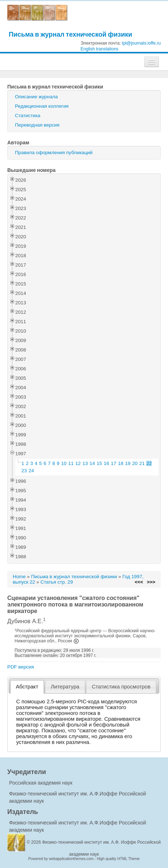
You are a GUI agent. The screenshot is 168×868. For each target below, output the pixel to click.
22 (149, 463)
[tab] (27, 687)
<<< (139, 582)
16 (106, 463)
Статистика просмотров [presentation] (121, 687)
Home (19, 577)
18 (121, 463)
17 (114, 463)
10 (64, 463)
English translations (100, 49)
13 (85, 463)
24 (31, 471)
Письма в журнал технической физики (71, 34)
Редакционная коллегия (42, 106)
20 (135, 463)
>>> (151, 582)
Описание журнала (36, 97)
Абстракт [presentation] (27, 687)
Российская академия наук (41, 783)
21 (142, 463)
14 (92, 463)
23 (24, 471)
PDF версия (21, 667)
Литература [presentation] (65, 687)
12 (78, 463)
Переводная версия (37, 125)
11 (71, 463)
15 (99, 463)
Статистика (28, 116)
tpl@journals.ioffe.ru (141, 43)
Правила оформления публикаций (54, 153)
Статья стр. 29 (57, 582)
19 (128, 463)
